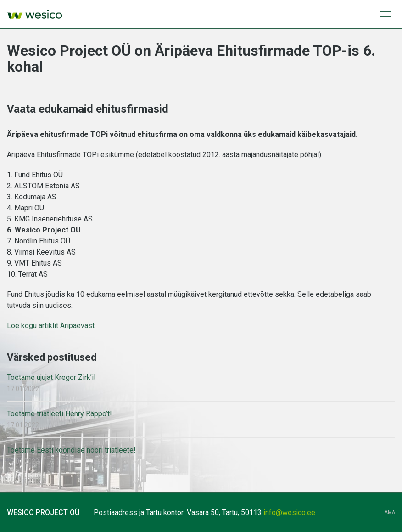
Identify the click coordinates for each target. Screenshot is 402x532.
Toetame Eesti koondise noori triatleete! (71, 450)
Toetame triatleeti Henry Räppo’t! (59, 414)
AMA (390, 513)
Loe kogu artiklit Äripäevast (51, 325)
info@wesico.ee (289, 512)
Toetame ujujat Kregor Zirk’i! (51, 377)
